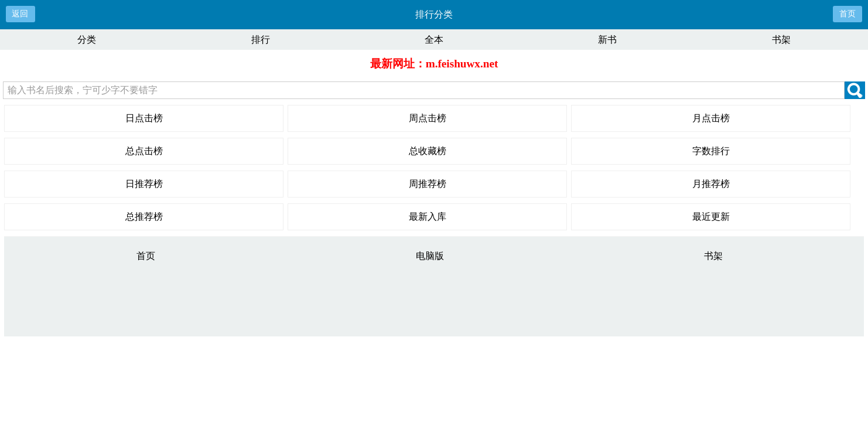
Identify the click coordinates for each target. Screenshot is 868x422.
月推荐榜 (711, 184)
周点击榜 (428, 118)
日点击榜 (144, 118)
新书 (607, 40)
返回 (20, 14)
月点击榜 (711, 118)
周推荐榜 (428, 184)
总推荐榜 (144, 217)
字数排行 (711, 151)
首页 (848, 14)
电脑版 (430, 256)
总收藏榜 (428, 151)
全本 (434, 40)
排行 (261, 40)
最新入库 (428, 217)
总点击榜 (144, 151)
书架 (781, 40)
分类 (87, 40)
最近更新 (711, 217)
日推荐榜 (144, 184)
